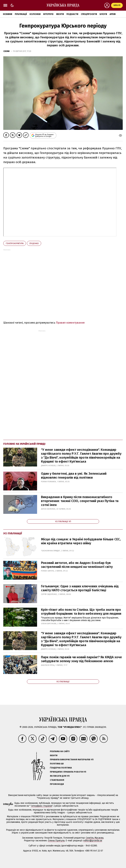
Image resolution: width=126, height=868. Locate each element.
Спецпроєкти (89, 14)
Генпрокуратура (15, 243)
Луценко (34, 243)
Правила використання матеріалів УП (72, 760)
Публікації (21, 14)
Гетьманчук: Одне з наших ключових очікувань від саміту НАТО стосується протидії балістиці (80, 588)
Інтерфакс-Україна (41, 806)
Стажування (57, 780)
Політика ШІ (57, 764)
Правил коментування (70, 323)
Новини (8, 14)
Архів (113, 14)
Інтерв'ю (48, 14)
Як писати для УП (60, 776)
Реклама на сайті (60, 751)
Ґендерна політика (61, 768)
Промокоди (57, 784)
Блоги (103, 14)
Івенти (60, 14)
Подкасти (72, 14)
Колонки (35, 14)
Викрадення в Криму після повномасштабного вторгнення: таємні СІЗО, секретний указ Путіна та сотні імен (80, 501)
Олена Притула (56, 841)
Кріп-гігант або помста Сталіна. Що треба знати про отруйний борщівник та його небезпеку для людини (81, 612)
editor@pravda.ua (93, 841)
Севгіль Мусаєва (95, 838)
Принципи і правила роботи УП (68, 772)
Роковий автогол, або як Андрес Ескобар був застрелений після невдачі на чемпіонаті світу (77, 565)
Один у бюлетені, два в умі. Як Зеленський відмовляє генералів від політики (74, 476)
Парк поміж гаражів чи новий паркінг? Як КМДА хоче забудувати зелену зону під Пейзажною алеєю (81, 659)
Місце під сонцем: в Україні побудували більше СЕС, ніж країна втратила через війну (81, 541)
